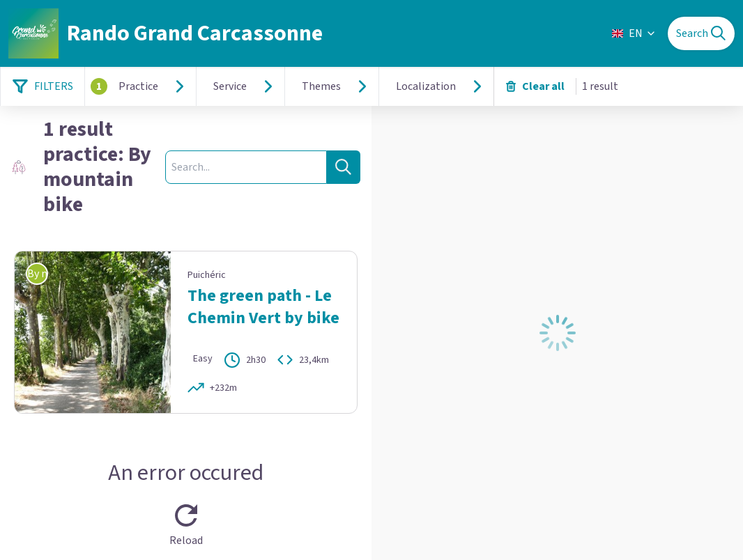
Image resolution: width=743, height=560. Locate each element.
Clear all (535, 86)
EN (634, 33)
